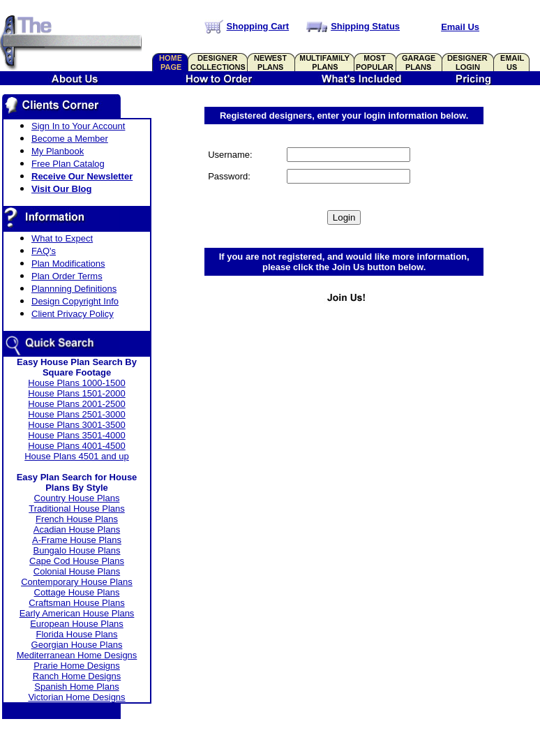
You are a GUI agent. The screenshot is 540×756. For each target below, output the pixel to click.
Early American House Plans (77, 613)
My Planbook (58, 151)
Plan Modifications (68, 264)
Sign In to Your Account (78, 126)
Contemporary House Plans (77, 582)
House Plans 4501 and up (77, 456)
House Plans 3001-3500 (77, 425)
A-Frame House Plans (77, 540)
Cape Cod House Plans (77, 561)
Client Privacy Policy (73, 314)
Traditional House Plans (77, 509)
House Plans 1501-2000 (77, 393)
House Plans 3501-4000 (77, 435)
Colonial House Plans (77, 571)
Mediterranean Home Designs (77, 655)
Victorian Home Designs (76, 697)
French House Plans (77, 519)
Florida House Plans (76, 634)
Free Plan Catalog (68, 164)
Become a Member (70, 139)
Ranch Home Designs (77, 676)
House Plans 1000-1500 (77, 383)
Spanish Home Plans (76, 687)
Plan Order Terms (67, 276)
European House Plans (77, 624)
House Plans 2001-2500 (77, 404)
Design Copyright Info (75, 301)
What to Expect (62, 238)
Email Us (460, 27)
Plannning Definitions (74, 289)
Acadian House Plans (77, 529)
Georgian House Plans (77, 645)
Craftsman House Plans (76, 603)
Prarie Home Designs (77, 666)
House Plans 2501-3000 (77, 414)
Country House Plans (77, 498)
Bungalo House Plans (76, 550)
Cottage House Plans (77, 592)
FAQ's (44, 251)
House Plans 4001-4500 (77, 446)
